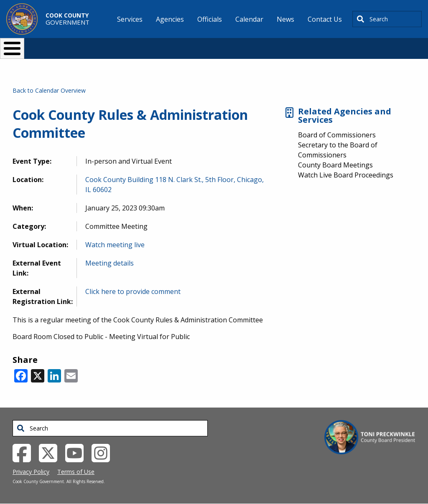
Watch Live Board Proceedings (346, 175)
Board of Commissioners (337, 135)
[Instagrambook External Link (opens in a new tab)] (104, 453)
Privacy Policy (31, 472)
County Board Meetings (335, 165)
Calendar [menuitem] (249, 19)
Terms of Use (76, 472)
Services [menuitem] (130, 19)
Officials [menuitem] (210, 19)
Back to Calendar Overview (49, 90)
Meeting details (110, 263)
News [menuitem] (285, 19)
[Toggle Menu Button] (12, 48)
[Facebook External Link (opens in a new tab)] (25, 453)
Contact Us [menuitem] (325, 19)
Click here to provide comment (133, 291)
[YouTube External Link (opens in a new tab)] (78, 453)
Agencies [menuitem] (170, 19)
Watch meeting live (115, 245)
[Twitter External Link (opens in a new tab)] (51, 453)
